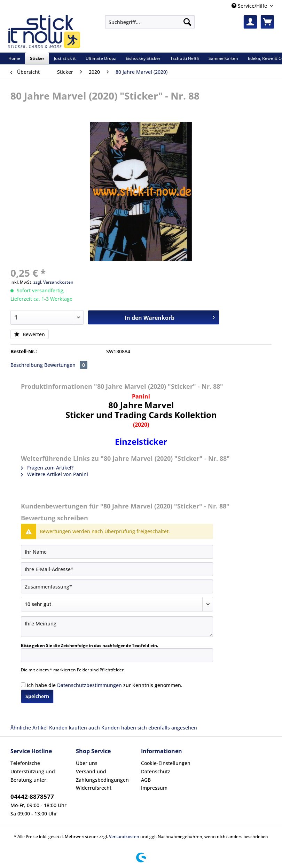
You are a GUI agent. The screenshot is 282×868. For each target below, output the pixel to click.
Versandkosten (124, 837)
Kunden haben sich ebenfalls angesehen (149, 728)
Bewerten (30, 334)
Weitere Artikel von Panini (54, 474)
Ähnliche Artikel (29, 728)
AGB (146, 780)
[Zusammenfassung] (117, 586)
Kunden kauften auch (75, 728)
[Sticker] (37, 58)
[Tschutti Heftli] (185, 58)
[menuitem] (150, 25)
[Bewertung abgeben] (117, 604)
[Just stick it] (65, 58)
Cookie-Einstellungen (166, 763)
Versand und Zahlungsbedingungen (102, 776)
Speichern (37, 696)
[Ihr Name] (117, 552)
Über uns (87, 763)
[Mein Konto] (250, 22)
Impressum (154, 788)
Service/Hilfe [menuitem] (250, 6)
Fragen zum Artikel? (47, 468)
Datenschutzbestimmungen (89, 685)
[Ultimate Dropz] (101, 58)
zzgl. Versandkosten (53, 282)
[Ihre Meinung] (117, 627)
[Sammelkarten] (223, 58)
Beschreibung (27, 365)
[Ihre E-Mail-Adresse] (117, 569)
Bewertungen (66, 365)
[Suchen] (187, 22)
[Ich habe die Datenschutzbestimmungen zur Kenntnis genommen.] (23, 685)
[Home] (14, 58)
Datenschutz (156, 771)
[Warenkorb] (267, 22)
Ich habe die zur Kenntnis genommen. (105, 685)
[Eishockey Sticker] (143, 58)
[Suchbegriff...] (150, 22)
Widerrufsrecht (94, 788)
